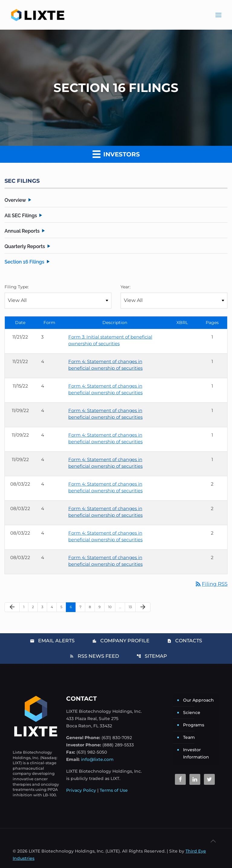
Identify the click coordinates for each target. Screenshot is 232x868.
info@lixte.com (97, 759)
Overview (15, 200)
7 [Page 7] (82, 607)
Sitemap (152, 656)
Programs (194, 725)
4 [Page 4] (54, 607)
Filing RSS (211, 584)
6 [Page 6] (73, 607)
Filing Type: (17, 287)
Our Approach (198, 700)
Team (189, 737)
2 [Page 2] (35, 607)
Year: (126, 287)
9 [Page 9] (101, 607)
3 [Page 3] (44, 607)
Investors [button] (116, 154)
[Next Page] (143, 607)
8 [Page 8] (92, 607)
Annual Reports (22, 231)
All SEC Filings (21, 216)
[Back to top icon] (213, 841)
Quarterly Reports (25, 246)
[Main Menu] (218, 15)
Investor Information (196, 753)
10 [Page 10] (112, 607)
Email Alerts (52, 641)
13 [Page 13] (132, 607)
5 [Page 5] (63, 607)
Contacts (185, 641)
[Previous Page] (12, 607)
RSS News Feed (94, 656)
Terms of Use (114, 790)
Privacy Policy (81, 790)
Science (192, 712)
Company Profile (121, 641)
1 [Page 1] (26, 607)
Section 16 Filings (24, 262)
